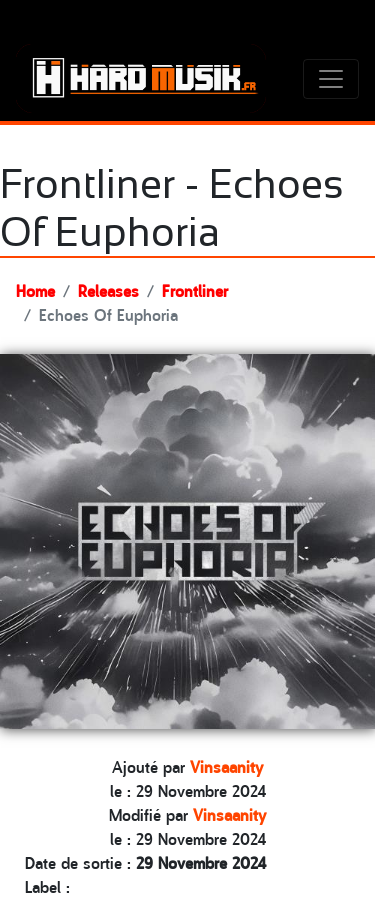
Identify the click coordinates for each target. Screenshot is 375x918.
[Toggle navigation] (331, 79)
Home (35, 290)
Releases (108, 290)
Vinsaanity (226, 766)
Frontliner (195, 290)
